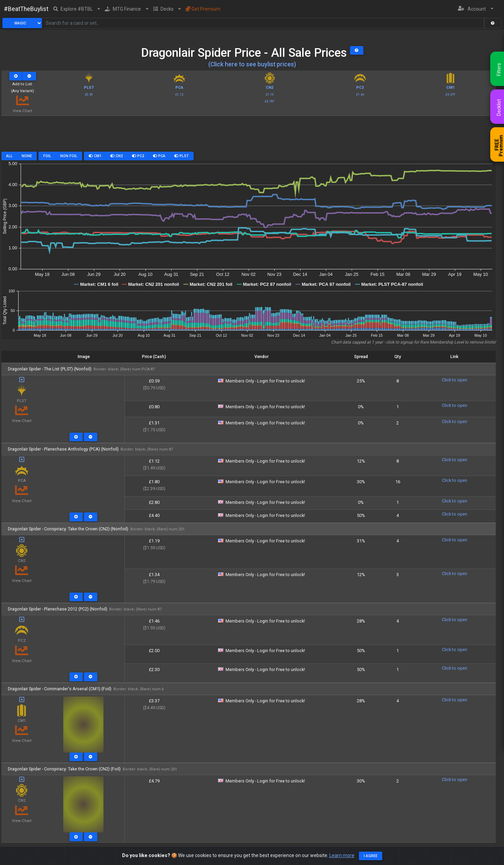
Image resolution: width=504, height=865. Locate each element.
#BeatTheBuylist (26, 9)
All (9, 156)
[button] (77, 9)
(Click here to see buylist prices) (252, 64)
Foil (47, 156)
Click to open (454, 380)
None (27, 156)
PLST (182, 156)
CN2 (117, 156)
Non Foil (69, 156)
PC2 (138, 156)
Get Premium (203, 9)
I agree (371, 856)
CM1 (95, 156)
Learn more (342, 855)
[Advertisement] (249, 136)
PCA (159, 156)
